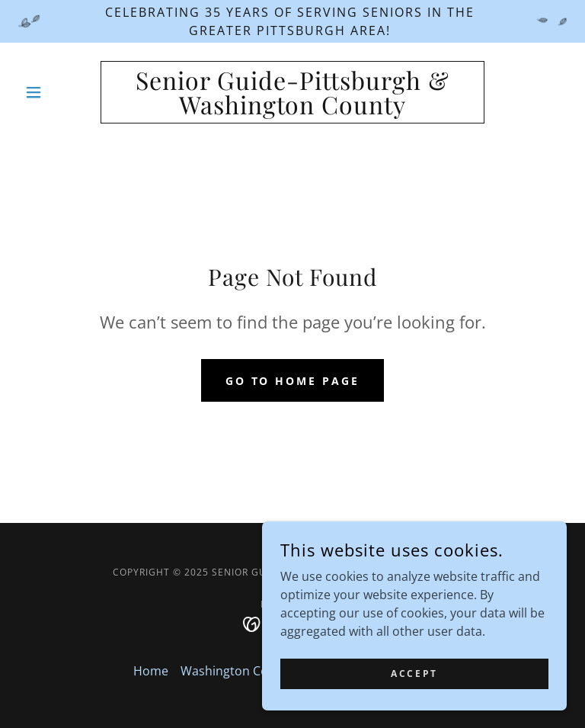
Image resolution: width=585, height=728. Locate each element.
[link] (292, 110)
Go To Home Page (293, 381)
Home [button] (151, 671)
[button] (59, 92)
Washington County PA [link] (246, 671)
